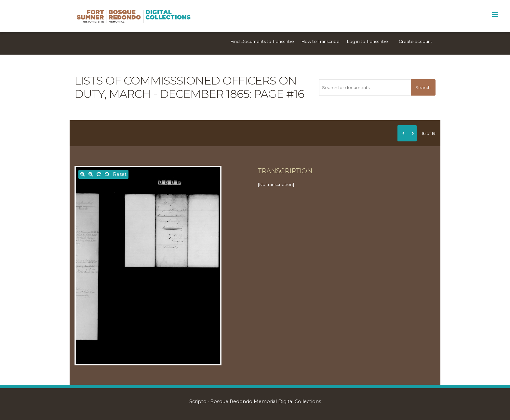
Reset (120, 174)
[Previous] (402, 133)
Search (423, 87)
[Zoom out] (91, 174)
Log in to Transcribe (368, 41)
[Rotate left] (107, 174)
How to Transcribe (321, 41)
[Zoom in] (83, 174)
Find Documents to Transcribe (262, 41)
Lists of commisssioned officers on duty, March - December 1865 (186, 87)
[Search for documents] (365, 87)
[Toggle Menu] (495, 15)
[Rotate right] (99, 174)
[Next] (412, 133)
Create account (416, 41)
